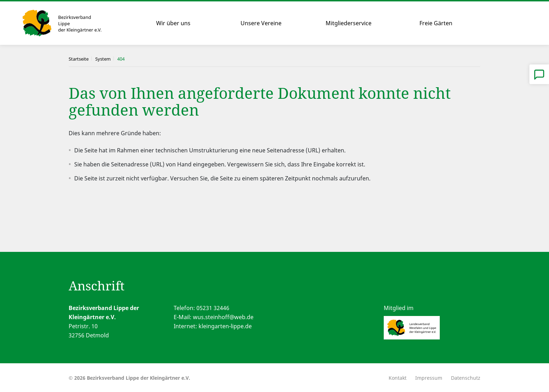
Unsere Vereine (261, 23)
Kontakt (398, 378)
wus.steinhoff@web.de (223, 317)
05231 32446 (213, 308)
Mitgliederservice (349, 23)
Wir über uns (173, 23)
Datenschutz (466, 378)
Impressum (429, 378)
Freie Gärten (436, 23)
